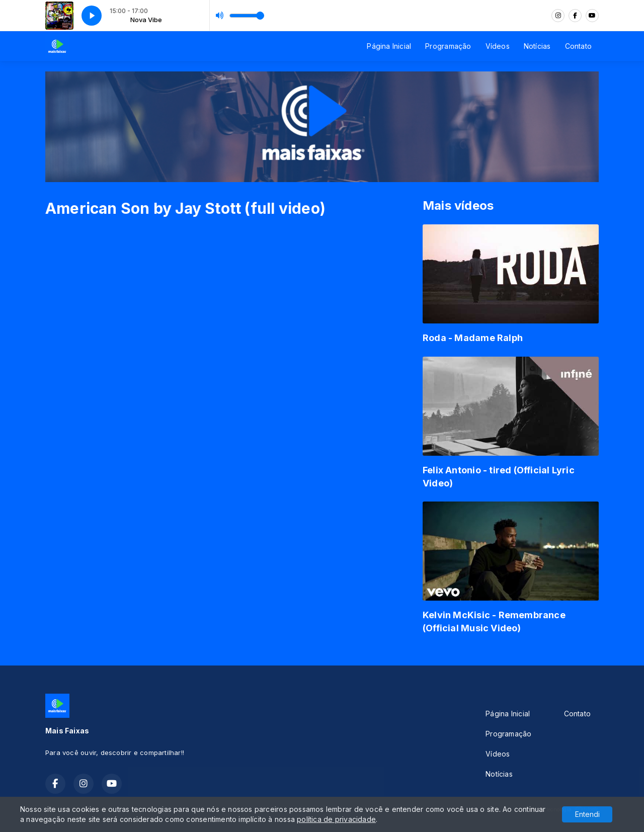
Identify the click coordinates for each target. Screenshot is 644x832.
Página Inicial (389, 46)
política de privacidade (336, 819)
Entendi (587, 814)
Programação (448, 46)
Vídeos (498, 46)
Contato (578, 46)
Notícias (537, 46)
